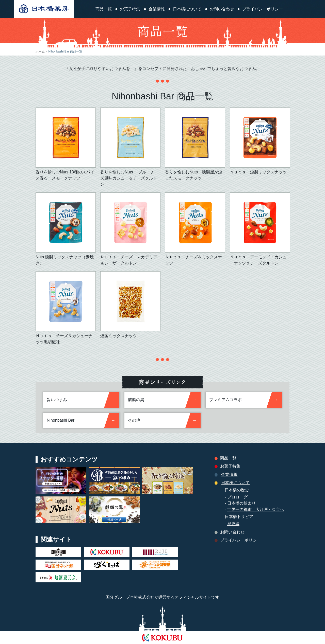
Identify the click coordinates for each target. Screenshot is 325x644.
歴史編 (233, 524)
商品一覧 (104, 9)
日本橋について (187, 9)
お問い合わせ (222, 9)
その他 (134, 420)
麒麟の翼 (136, 400)
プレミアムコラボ (225, 400)
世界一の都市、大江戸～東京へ (256, 509)
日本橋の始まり (241, 503)
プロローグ (237, 497)
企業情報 (157, 9)
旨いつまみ (57, 400)
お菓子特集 (130, 9)
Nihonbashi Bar (61, 420)
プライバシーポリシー (263, 9)
